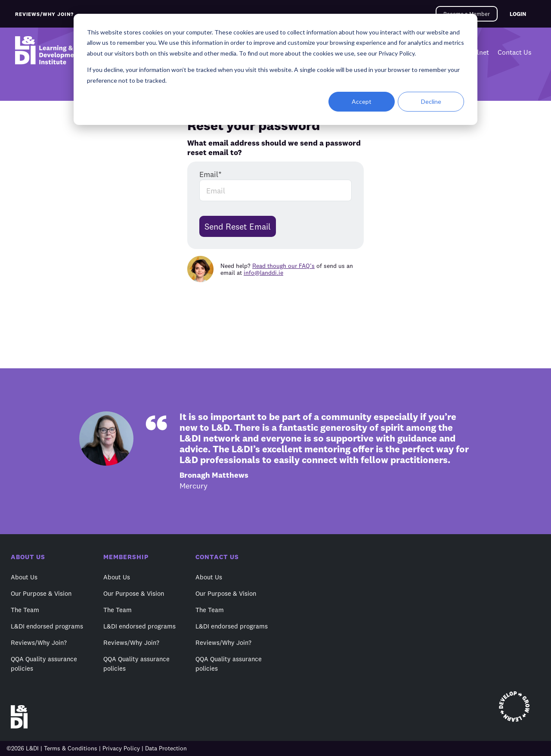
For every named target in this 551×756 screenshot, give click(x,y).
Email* (210, 174)
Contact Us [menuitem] (515, 52)
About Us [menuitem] (24, 577)
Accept (362, 101)
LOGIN (518, 14)
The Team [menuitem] (25, 610)
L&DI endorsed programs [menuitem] (47, 626)
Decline (431, 101)
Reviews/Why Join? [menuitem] (39, 642)
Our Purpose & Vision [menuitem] (41, 593)
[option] (275, 451)
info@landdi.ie (263, 273)
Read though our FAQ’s (283, 266)
